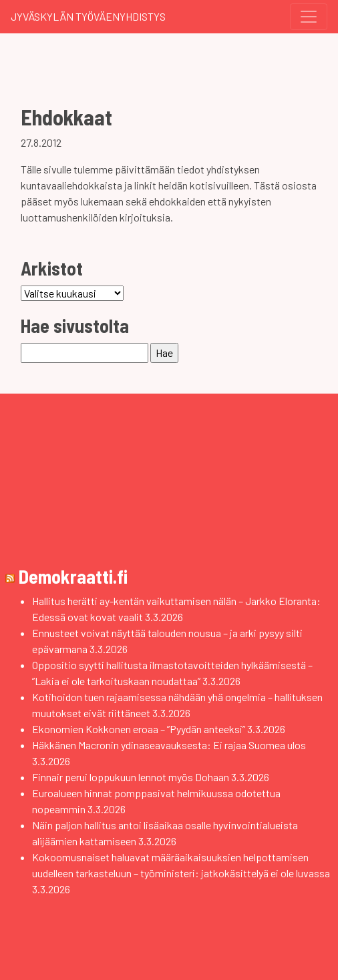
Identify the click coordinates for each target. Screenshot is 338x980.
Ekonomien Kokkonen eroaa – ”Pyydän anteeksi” (139, 729)
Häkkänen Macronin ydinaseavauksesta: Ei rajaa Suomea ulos (169, 745)
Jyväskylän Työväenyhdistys (88, 16)
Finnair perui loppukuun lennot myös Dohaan (131, 777)
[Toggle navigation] (309, 17)
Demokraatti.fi (73, 576)
